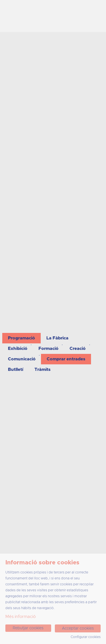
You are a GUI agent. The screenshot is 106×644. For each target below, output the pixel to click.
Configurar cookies (86, 637)
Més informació (20, 617)
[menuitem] (21, 338)
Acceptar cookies (78, 628)
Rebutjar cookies (28, 628)
